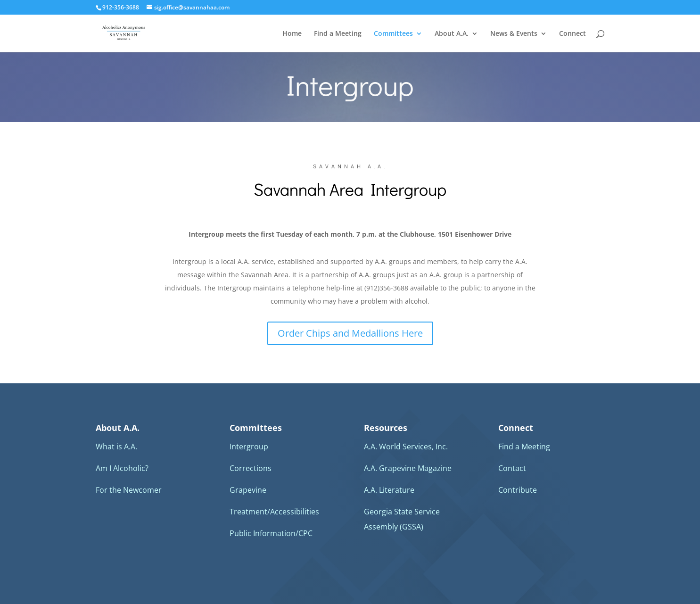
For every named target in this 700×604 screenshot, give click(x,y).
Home (292, 34)
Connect (572, 34)
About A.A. (452, 34)
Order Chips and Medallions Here (350, 333)
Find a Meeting (338, 34)
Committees (393, 34)
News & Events (514, 34)
